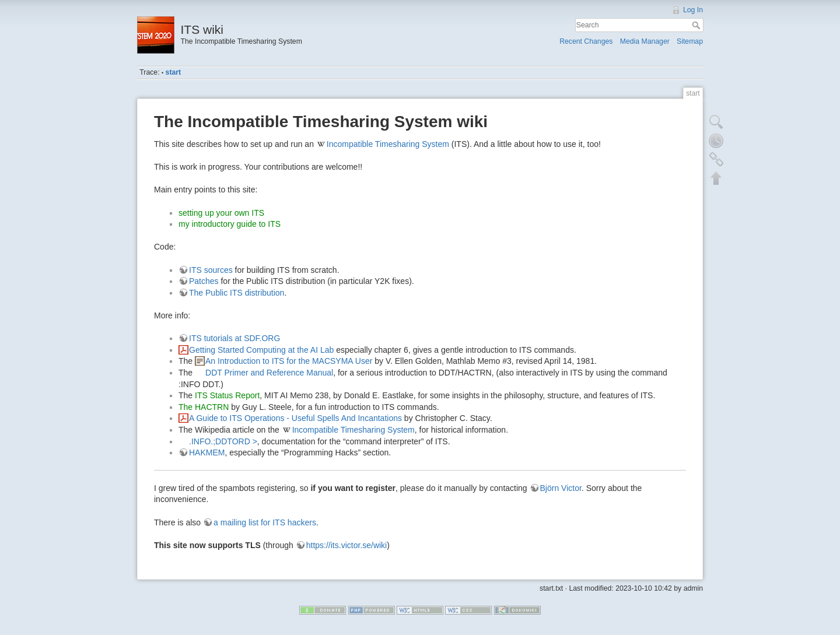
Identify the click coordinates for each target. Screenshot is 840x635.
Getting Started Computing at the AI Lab (261, 350)
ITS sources (211, 270)
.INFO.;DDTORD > (223, 441)
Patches (204, 281)
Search (697, 25)
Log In (693, 10)
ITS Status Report (227, 395)
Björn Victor (561, 488)
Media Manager (645, 41)
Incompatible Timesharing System (388, 144)
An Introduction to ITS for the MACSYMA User (289, 361)
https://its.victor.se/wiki (346, 545)
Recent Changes (586, 41)
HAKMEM (207, 452)
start (174, 72)
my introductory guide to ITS (230, 224)
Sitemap (690, 41)
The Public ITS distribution (237, 293)
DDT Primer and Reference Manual (269, 373)
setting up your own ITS (221, 213)
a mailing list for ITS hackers (265, 522)
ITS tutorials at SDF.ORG (235, 338)
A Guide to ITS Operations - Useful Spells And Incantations (295, 418)
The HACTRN (204, 407)
